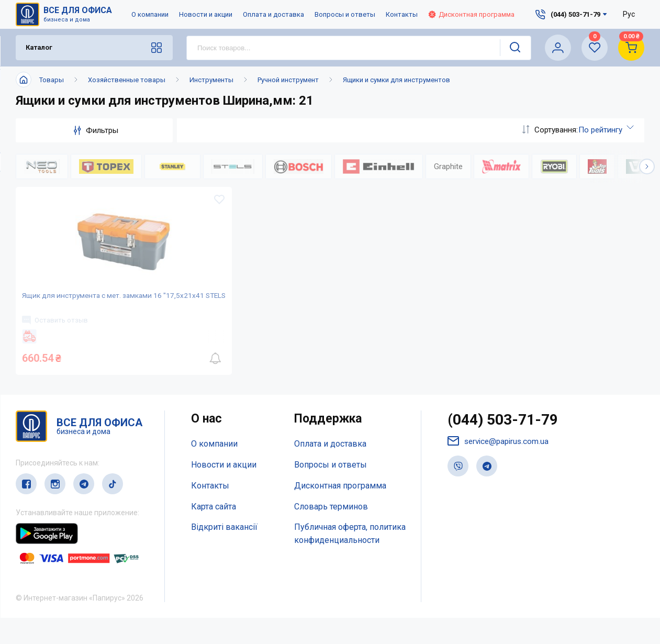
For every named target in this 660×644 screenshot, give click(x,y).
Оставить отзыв (59, 339)
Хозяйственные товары (127, 80)
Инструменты (211, 80)
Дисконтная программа (471, 14)
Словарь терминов (331, 533)
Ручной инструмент (288, 80)
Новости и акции (206, 14)
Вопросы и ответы (345, 14)
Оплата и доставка (273, 14)
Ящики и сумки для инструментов (396, 80)
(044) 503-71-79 (506, 447)
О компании (150, 14)
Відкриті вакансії (224, 553)
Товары (52, 80)
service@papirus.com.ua (500, 469)
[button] (647, 166)
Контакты (402, 14)
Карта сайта (214, 533)
